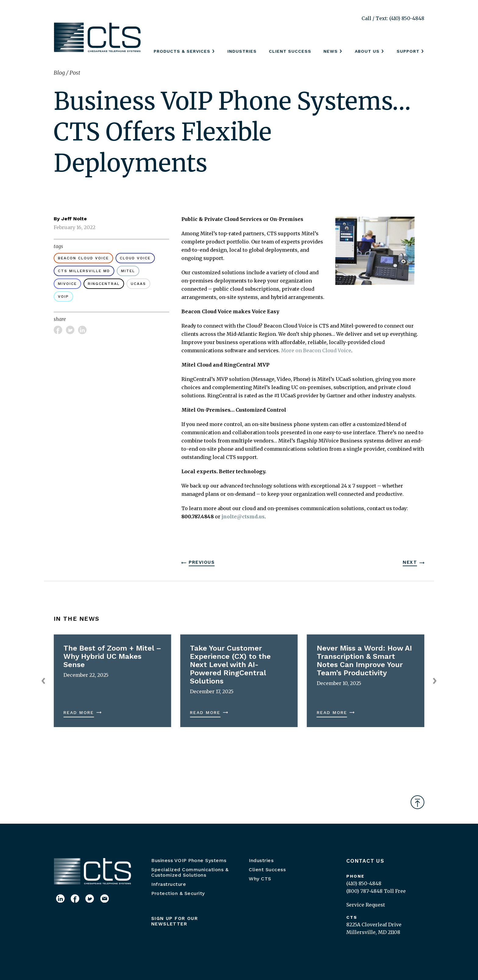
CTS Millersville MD (84, 271)
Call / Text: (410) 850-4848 (393, 18)
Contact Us (365, 861)
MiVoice (67, 284)
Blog (60, 73)
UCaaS (138, 284)
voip (63, 296)
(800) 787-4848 (364, 891)
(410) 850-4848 (364, 883)
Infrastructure (169, 884)
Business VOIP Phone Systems (189, 860)
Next (410, 562)
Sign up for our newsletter (175, 921)
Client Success (290, 51)
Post (75, 73)
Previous (202, 562)
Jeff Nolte (74, 219)
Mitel (128, 271)
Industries (242, 51)
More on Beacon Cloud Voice (316, 350)
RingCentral (104, 284)
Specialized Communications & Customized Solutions (190, 872)
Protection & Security (178, 893)
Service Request (366, 905)
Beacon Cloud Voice (83, 258)
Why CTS (260, 879)
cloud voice (135, 258)
